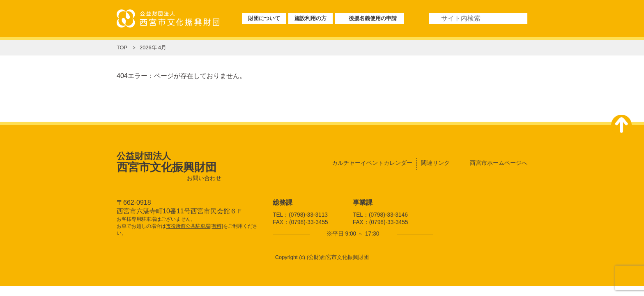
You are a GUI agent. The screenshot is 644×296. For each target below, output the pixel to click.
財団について (264, 18)
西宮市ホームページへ (499, 163)
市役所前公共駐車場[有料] (194, 226)
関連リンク (435, 163)
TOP (122, 47)
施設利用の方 (310, 18)
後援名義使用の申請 (373, 18)
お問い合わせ (204, 178)
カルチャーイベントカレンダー (372, 163)
